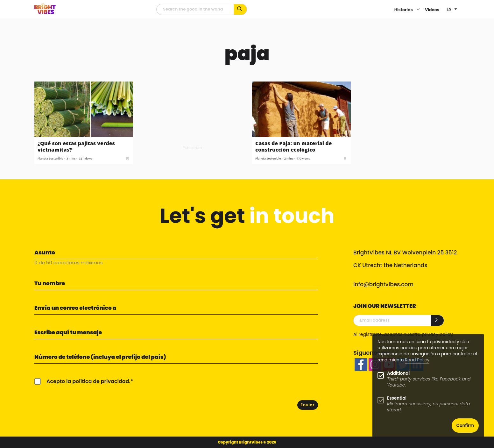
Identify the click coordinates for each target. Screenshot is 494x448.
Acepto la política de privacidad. (88, 381)
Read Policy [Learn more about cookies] (417, 360)
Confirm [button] (465, 426)
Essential (397, 398)
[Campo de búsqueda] (195, 9)
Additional (398, 373)
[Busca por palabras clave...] (240, 9)
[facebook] (361, 365)
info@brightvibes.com (383, 284)
